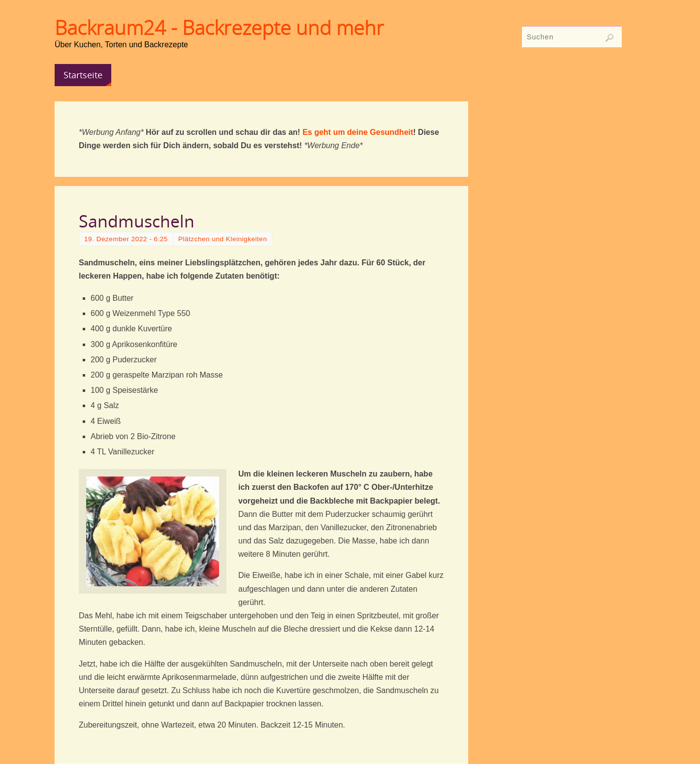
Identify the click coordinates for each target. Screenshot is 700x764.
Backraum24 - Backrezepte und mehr (219, 28)
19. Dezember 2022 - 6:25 (126, 239)
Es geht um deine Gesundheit (358, 132)
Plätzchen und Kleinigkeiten (223, 239)
